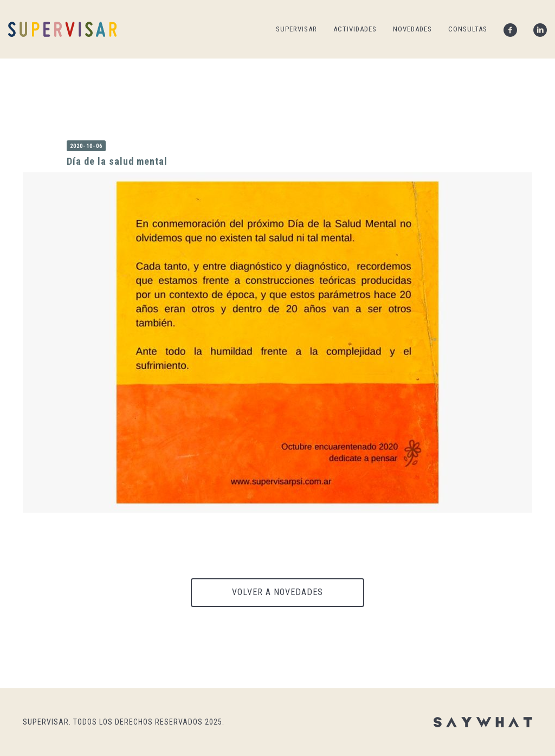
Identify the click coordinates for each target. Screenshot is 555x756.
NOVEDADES (412, 29)
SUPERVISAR (296, 29)
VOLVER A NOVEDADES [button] (277, 592)
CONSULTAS (468, 29)
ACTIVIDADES (355, 29)
